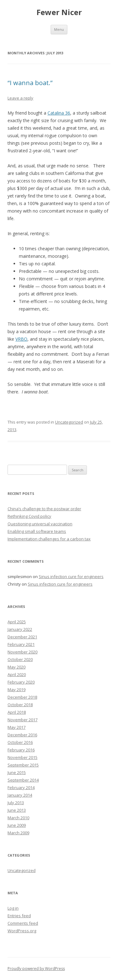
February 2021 (21, 644)
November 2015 (22, 757)
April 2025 (17, 622)
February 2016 (21, 750)
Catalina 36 (59, 113)
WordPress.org (22, 931)
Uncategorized (69, 422)
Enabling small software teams (37, 531)
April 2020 (17, 674)
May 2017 (17, 727)
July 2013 (16, 803)
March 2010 (18, 818)
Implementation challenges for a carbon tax (49, 539)
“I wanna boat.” (30, 83)
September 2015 (23, 765)
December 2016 (22, 735)
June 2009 (17, 825)
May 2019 (17, 690)
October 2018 (20, 705)
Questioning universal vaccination (40, 524)
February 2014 (21, 788)
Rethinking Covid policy (29, 516)
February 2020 (21, 682)
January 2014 (20, 795)
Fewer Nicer (59, 12)
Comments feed (23, 923)
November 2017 (22, 720)
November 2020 (22, 652)
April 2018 (17, 712)
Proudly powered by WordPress (36, 969)
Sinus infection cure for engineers (71, 577)
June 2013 (17, 810)
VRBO (21, 339)
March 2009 (18, 833)
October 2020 (20, 659)
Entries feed (19, 916)
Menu (59, 29)
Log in (13, 908)
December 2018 (22, 697)
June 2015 (17, 772)
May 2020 (17, 667)
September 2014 (23, 780)
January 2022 (20, 629)
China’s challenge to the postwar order (44, 509)
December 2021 (22, 637)
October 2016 (20, 742)
